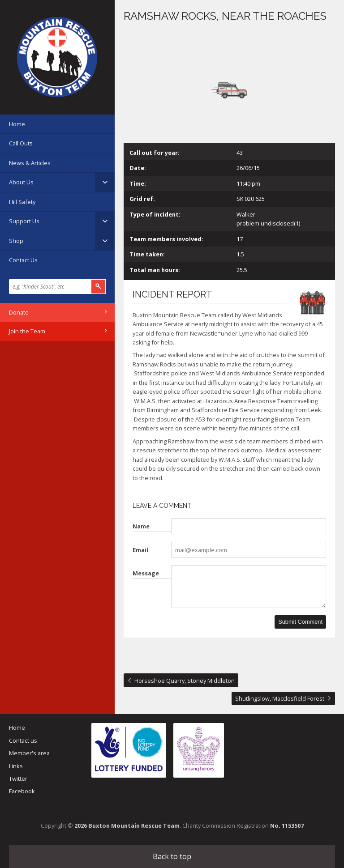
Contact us (23, 740)
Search (99, 287)
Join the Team (27, 331)
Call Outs (21, 143)
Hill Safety (22, 202)
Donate (19, 312)
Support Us (24, 221)
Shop (16, 241)
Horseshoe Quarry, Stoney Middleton (185, 681)
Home (17, 124)
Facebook (22, 791)
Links (16, 766)
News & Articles (30, 163)
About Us (21, 182)
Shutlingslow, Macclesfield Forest (280, 698)
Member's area (29, 753)
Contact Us (23, 260)
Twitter (18, 779)
